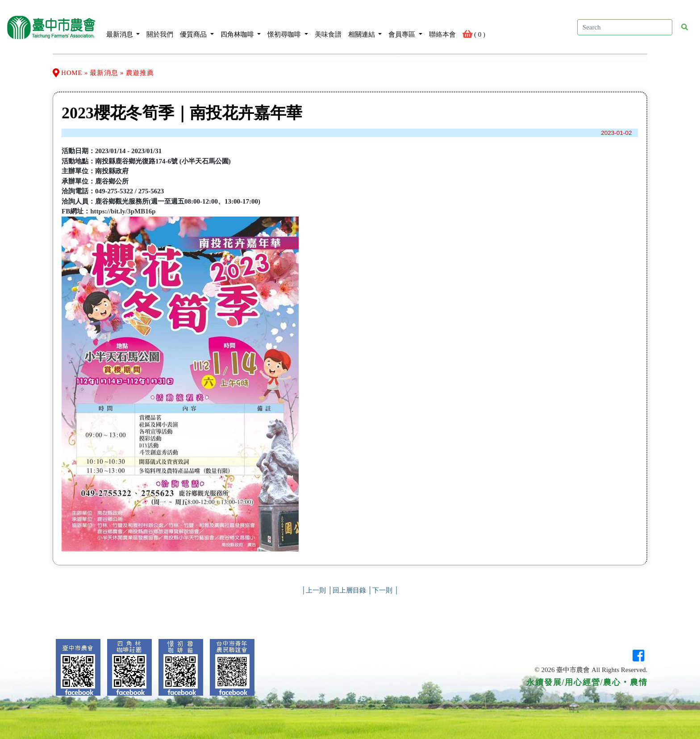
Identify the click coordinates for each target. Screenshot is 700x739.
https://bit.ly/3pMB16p (123, 211)
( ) (474, 27)
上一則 (316, 590)
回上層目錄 (349, 590)
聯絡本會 (442, 27)
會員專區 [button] (405, 27)
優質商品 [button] (197, 27)
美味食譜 (328, 27)
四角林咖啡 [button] (241, 27)
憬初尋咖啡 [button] (288, 27)
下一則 (382, 590)
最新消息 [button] (123, 27)
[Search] (625, 27)
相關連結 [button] (365, 27)
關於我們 (160, 27)
